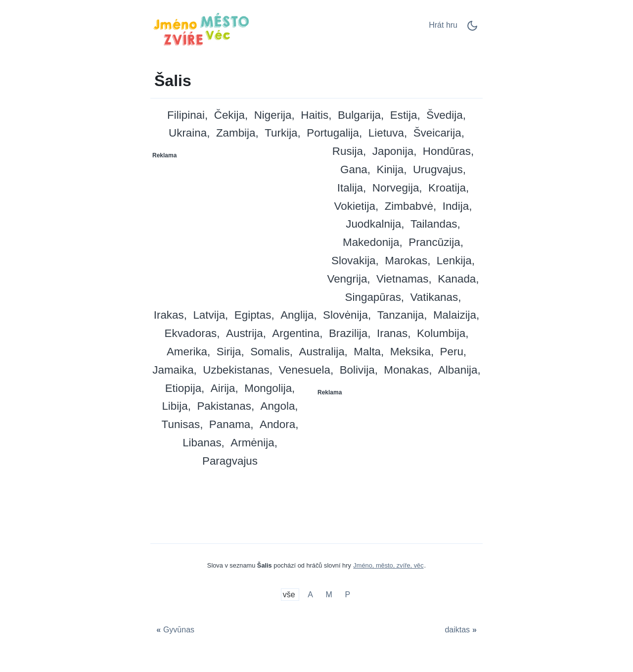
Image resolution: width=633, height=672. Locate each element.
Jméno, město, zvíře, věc (388, 565)
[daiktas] (462, 630)
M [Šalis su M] (329, 595)
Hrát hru (443, 25)
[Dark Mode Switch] (472, 29)
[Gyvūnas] (174, 630)
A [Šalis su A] (310, 595)
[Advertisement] (234, 225)
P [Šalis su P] (348, 595)
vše (290, 595)
